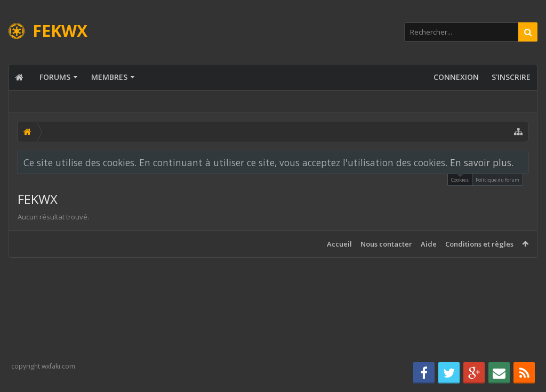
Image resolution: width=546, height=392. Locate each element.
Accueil (339, 244)
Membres (109, 77)
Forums (55, 77)
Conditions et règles (479, 244)
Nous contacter (386, 244)
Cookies (460, 179)
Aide (429, 244)
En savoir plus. (482, 162)
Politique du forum (497, 180)
